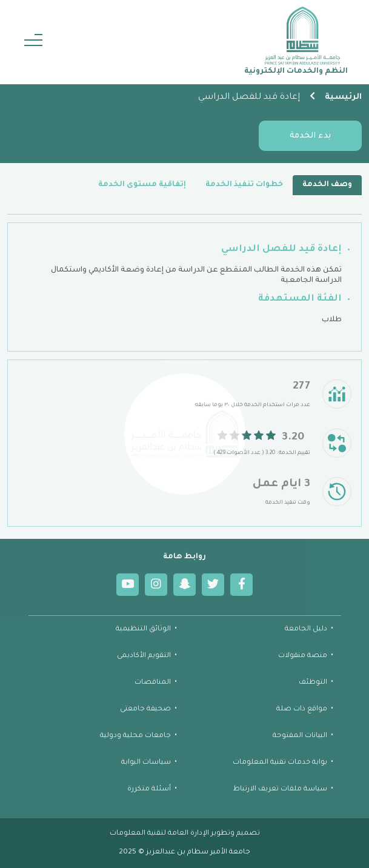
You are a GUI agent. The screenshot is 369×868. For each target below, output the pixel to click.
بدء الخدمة (310, 136)
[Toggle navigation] (33, 42)
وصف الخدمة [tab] (327, 185)
